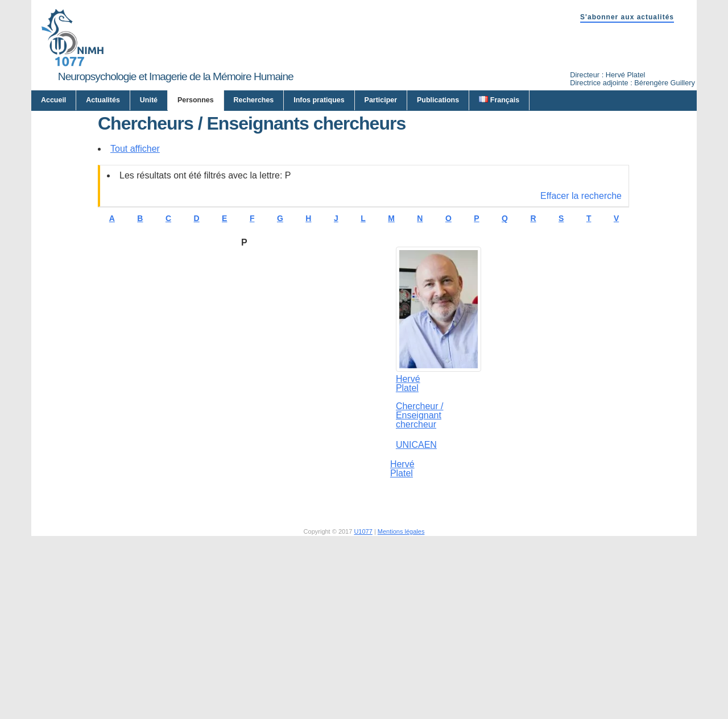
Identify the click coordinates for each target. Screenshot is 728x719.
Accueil (53, 100)
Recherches (254, 100)
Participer (381, 100)
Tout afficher (135, 259)
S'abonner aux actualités (627, 17)
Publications (438, 100)
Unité (149, 100)
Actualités (103, 100)
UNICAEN (416, 556)
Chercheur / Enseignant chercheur (420, 526)
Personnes (196, 100)
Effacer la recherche (581, 307)
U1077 (363, 642)
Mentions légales (401, 642)
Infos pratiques (319, 100)
